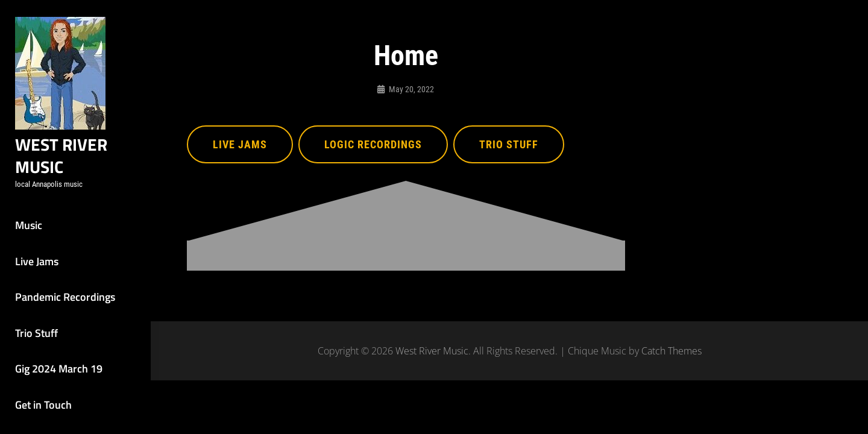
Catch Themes (671, 351)
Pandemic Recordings (65, 297)
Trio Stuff (36, 333)
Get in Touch (43, 405)
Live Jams (37, 261)
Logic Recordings (373, 144)
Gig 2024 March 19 (59, 369)
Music (29, 225)
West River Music (61, 156)
